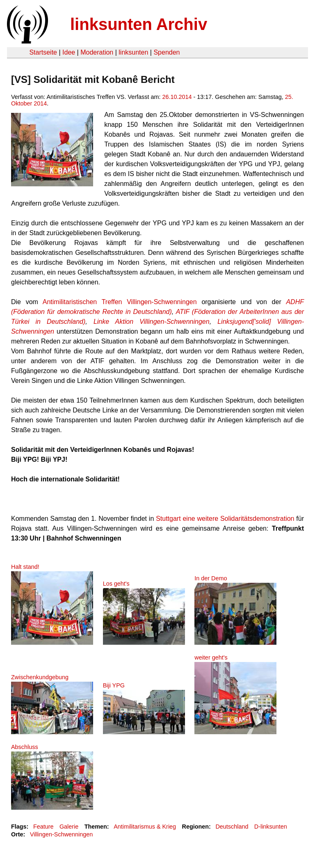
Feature (43, 827)
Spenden (167, 52)
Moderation (97, 52)
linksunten (133, 52)
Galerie (69, 827)
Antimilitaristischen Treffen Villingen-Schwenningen (120, 302)
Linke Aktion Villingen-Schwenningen (152, 322)
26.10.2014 (177, 97)
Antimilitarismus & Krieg (145, 827)
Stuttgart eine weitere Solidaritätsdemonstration (225, 519)
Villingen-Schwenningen (61, 834)
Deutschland (232, 827)
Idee (69, 52)
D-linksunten (271, 827)
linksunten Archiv (139, 24)
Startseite (43, 52)
